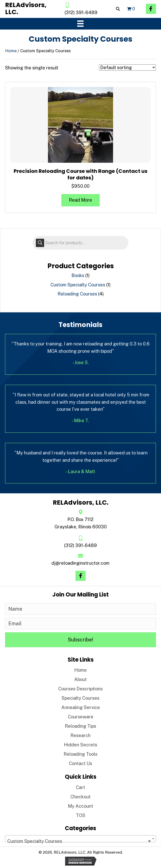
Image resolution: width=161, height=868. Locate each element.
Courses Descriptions (80, 689)
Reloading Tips (80, 726)
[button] (151, 9)
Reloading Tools (80, 754)
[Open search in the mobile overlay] (80, 243)
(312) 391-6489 (81, 12)
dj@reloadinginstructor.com (80, 563)
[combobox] (80, 839)
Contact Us (80, 763)
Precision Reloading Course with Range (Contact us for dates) (80, 174)
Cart (80, 787)
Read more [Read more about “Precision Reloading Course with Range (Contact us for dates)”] (80, 200)
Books (78, 275)
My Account (80, 806)
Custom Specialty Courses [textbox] (79, 841)
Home (11, 51)
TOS (81, 815)
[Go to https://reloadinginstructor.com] (30, 8)
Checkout (80, 797)
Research (80, 735)
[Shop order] (127, 67)
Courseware (81, 717)
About (80, 679)
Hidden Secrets (80, 745)
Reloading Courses (77, 294)
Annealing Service (81, 707)
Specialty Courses (80, 698)
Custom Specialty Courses (78, 285)
